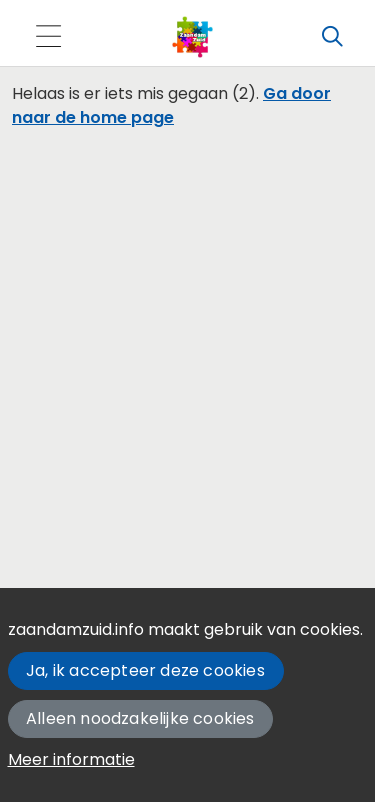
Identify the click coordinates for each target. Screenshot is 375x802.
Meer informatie (71, 759)
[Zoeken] (332, 37)
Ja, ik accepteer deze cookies (145, 670)
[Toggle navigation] (48, 37)
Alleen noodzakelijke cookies (140, 718)
